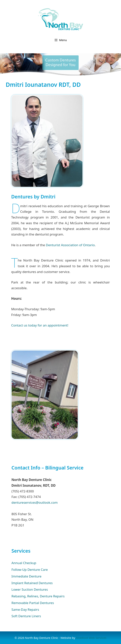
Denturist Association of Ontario (70, 245)
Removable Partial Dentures (33, 603)
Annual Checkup (24, 563)
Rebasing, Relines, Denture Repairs (38, 596)
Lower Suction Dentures (30, 589)
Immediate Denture (26, 576)
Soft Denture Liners (26, 616)
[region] (60, 64)
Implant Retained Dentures (32, 583)
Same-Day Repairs (25, 609)
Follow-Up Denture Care (30, 570)
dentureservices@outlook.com (35, 502)
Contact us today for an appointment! (40, 325)
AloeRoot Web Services (91, 638)
